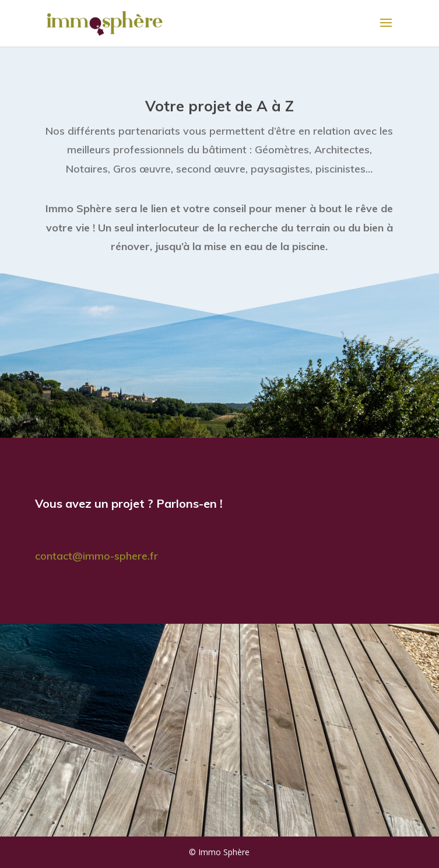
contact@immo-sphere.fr (96, 556)
